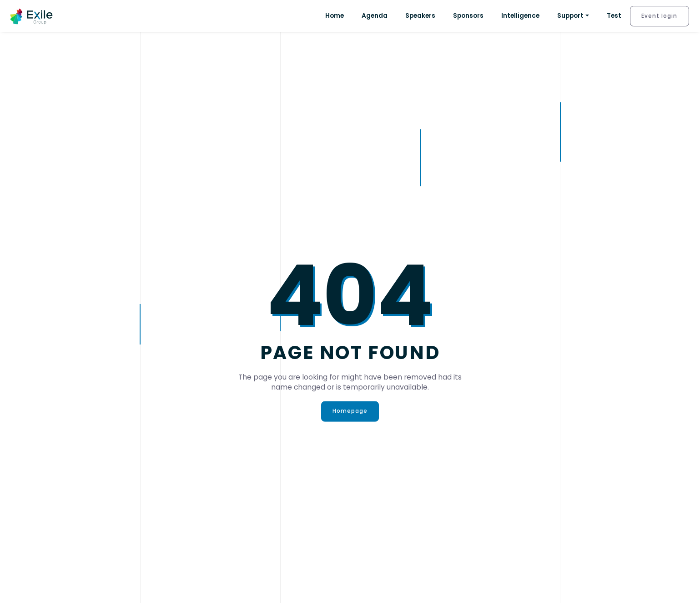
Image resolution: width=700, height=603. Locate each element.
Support (570, 16)
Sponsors (468, 16)
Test (614, 16)
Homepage (350, 411)
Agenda (375, 16)
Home (335, 16)
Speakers (420, 16)
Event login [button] (659, 16)
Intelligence (520, 16)
